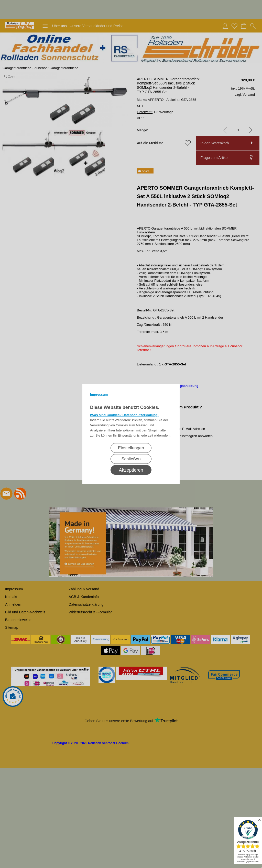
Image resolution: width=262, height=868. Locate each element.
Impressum (99, 394)
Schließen (131, 459)
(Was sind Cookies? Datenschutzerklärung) (124, 415)
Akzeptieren (131, 470)
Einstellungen (131, 448)
